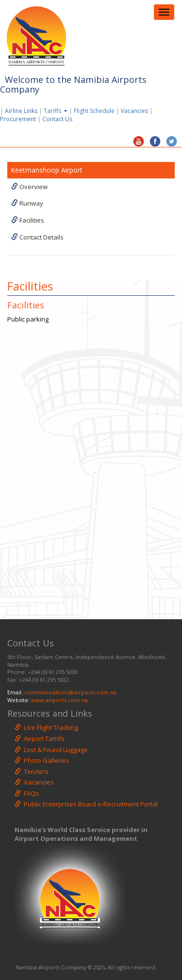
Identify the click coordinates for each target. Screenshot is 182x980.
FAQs (27, 793)
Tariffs (56, 111)
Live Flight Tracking (46, 727)
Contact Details (37, 237)
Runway (27, 203)
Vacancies (134, 111)
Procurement (18, 119)
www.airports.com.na (59, 700)
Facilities (28, 220)
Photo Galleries (42, 760)
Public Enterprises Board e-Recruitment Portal (86, 804)
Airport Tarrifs (40, 739)
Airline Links (21, 111)
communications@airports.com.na (70, 692)
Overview (29, 187)
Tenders (32, 771)
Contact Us (59, 119)
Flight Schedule (94, 111)
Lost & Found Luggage (51, 750)
